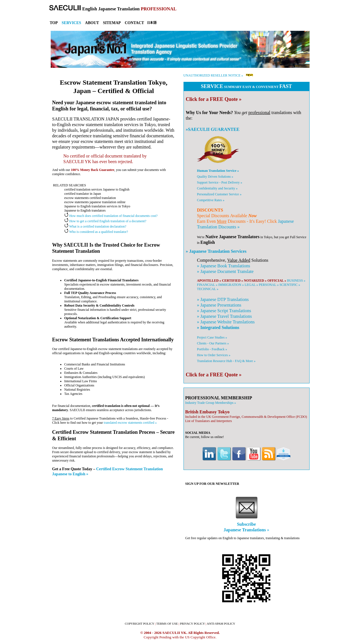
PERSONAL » (269, 285)
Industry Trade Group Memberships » (211, 403)
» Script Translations (224, 311)
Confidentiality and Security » (217, 188)
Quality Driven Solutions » (215, 177)
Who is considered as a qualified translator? (96, 232)
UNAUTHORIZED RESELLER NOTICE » (213, 75)
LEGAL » (251, 285)
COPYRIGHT (139, 624)
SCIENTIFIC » (290, 285)
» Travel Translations (224, 316)
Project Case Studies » (212, 337)
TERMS (167, 624)
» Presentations (219, 305)
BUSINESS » (296, 281)
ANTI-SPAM (221, 624)
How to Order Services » (214, 355)
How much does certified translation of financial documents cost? (111, 216)
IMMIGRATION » (231, 285)
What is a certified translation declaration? (95, 226)
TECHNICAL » (208, 289)
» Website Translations (226, 322)
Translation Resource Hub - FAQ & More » (226, 361)
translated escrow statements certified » (130, 423)
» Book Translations (224, 266)
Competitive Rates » (211, 200)
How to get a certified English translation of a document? (105, 221)
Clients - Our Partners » (213, 343)
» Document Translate (225, 271)
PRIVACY (193, 624)
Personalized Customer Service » (219, 194)
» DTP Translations (223, 299)
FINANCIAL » (207, 285)
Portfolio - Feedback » (212, 349)
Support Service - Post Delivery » (220, 182)
